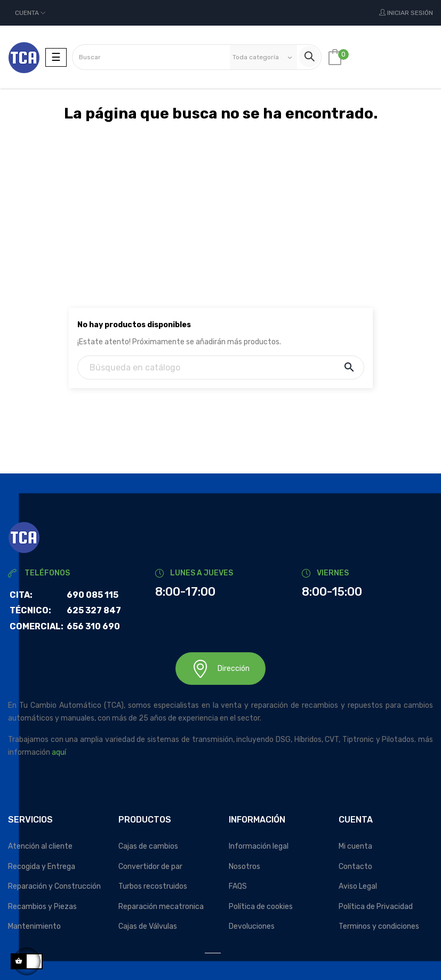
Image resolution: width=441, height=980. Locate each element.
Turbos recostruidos (153, 886)
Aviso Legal (358, 886)
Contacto (355, 867)
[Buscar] (221, 367)
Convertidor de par (150, 867)
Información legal (259, 846)
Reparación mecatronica (161, 907)
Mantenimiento (34, 926)
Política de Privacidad (376, 907)
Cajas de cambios (148, 846)
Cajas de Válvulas (148, 926)
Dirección (221, 669)
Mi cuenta (355, 846)
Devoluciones (252, 926)
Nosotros (244, 867)
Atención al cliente (40, 846)
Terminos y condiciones (379, 926)
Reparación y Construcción (54, 886)
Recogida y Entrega (42, 867)
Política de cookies (261, 907)
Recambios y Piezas (42, 907)
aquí (59, 752)
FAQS (238, 886)
